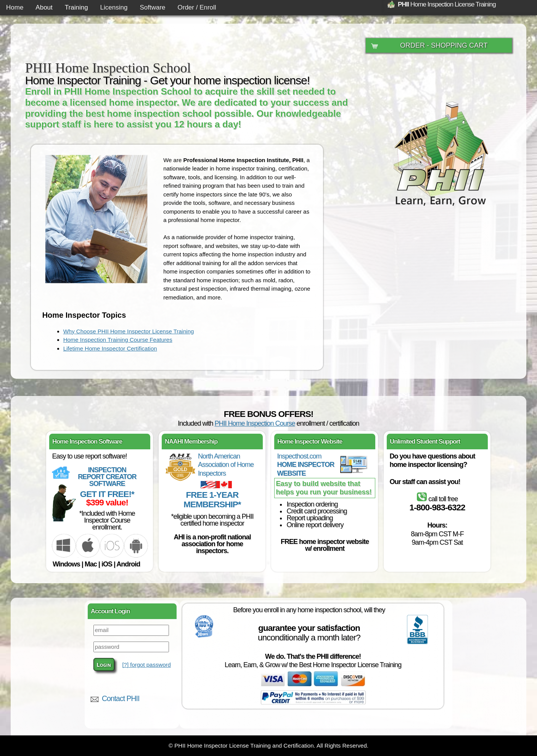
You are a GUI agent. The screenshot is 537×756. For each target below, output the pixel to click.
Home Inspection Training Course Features (118, 340)
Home (15, 7)
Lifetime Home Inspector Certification (110, 348)
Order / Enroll (197, 7)
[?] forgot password (146, 665)
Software (152, 7)
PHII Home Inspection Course (255, 423)
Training (76, 7)
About (44, 7)
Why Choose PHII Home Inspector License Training (129, 331)
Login (104, 664)
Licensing (114, 7)
